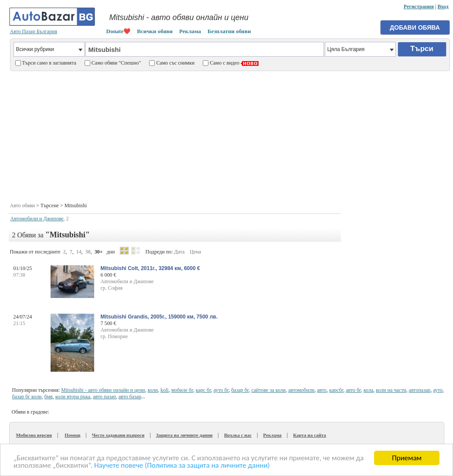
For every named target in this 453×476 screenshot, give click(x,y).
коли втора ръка (73, 397)
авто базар (130, 397)
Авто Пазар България (34, 31)
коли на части (391, 390)
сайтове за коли (268, 390)
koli (165, 390)
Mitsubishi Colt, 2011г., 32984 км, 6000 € (150, 268)
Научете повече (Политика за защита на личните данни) (182, 466)
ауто (438, 390)
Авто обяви (23, 205)
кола (368, 390)
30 (88, 252)
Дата (179, 252)
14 (79, 252)
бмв (49, 397)
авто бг (353, 390)
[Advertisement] (230, 136)
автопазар (420, 390)
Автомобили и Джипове (37, 219)
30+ (99, 252)
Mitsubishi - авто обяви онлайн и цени (103, 390)
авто (322, 390)
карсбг (336, 390)
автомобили (301, 390)
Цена (195, 252)
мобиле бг (182, 390)
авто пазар (104, 397)
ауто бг (221, 390)
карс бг (203, 390)
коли (153, 390)
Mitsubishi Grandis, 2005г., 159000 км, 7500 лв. (159, 317)
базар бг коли (27, 397)
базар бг (240, 390)
